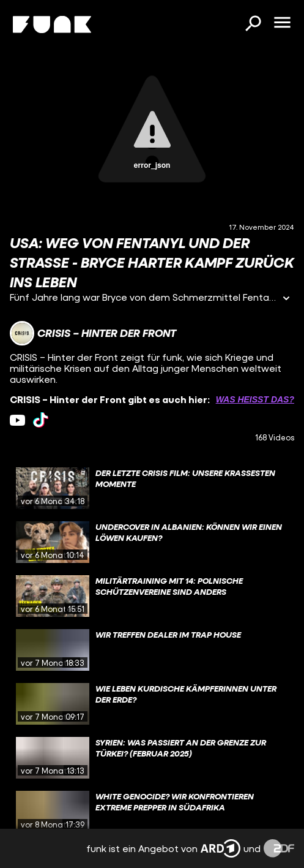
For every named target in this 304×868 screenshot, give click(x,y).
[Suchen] (253, 25)
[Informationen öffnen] (286, 299)
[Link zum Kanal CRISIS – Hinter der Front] (93, 333)
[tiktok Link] (41, 420)
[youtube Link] (17, 420)
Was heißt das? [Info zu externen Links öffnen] (255, 399)
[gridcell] (152, 488)
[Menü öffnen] (282, 23)
